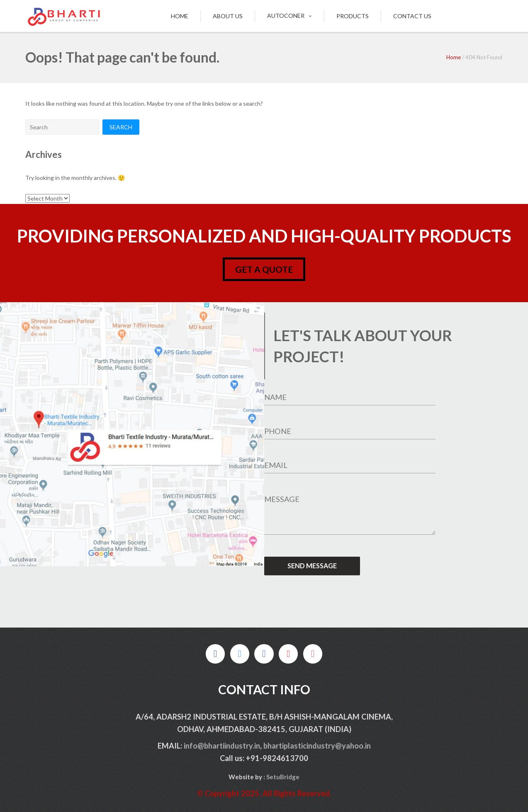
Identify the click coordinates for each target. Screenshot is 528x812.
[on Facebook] (215, 654)
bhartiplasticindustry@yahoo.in (317, 746)
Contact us (412, 16)
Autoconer (286, 16)
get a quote (264, 269)
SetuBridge (283, 777)
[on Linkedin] (264, 654)
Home (180, 16)
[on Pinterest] (288, 654)
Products (353, 16)
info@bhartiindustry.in (222, 746)
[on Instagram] (313, 654)
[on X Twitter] (240, 654)
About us (228, 16)
